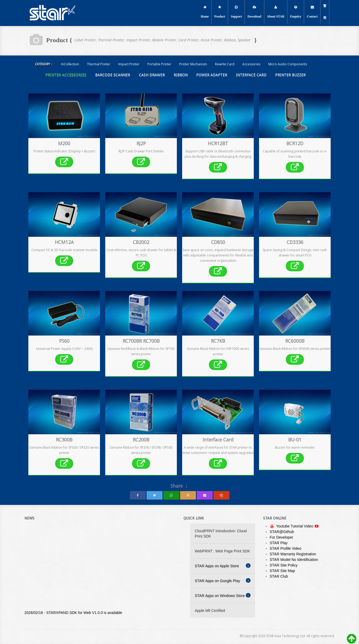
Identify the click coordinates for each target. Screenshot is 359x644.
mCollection (70, 64)
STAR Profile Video (285, 548)
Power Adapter (212, 75)
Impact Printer (129, 64)
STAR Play (279, 543)
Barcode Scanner (113, 75)
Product (220, 12)
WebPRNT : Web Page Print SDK (223, 551)
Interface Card (251, 75)
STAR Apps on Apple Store (223, 566)
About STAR (276, 12)
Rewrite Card (225, 64)
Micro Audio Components (288, 64)
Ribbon (181, 75)
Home (205, 12)
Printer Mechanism (193, 64)
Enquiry (296, 12)
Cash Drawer (152, 75)
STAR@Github (282, 532)
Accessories (251, 64)
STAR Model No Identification (294, 560)
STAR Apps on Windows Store (223, 595)
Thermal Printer (99, 64)
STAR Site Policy (284, 565)
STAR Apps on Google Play (223, 581)
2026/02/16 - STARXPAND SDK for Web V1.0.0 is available (73, 614)
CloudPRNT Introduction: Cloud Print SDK (221, 534)
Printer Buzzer (290, 75)
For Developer (281, 537)
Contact (312, 12)
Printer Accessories (66, 75)
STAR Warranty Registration (293, 554)
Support (236, 12)
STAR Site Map (282, 571)
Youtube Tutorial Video (295, 526)
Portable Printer (159, 64)
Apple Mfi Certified (210, 611)
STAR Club (279, 576)
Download (254, 12)
